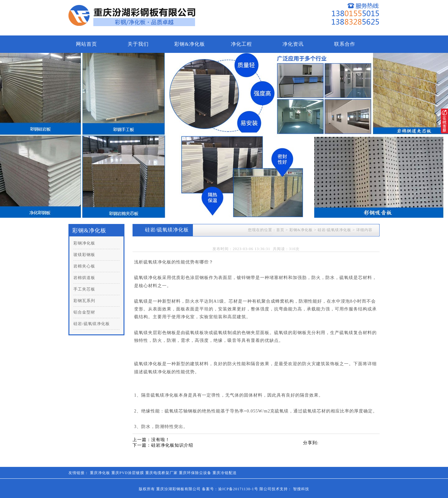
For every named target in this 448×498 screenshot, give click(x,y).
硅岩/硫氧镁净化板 (92, 324)
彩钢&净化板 (189, 44)
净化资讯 (293, 44)
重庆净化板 (100, 473)
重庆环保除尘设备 (195, 473)
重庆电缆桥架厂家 (161, 473)
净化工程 (241, 44)
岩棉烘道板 (84, 278)
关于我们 (138, 44)
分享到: (311, 443)
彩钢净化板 (84, 243)
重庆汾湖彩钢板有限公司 (178, 489)
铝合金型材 (84, 312)
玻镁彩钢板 (84, 255)
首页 (280, 230)
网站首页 (86, 44)
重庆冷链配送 (225, 473)
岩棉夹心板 (84, 266)
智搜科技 (301, 489)
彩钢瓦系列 (84, 301)
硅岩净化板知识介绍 (172, 445)
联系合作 (345, 44)
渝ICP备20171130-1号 (238, 489)
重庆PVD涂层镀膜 (128, 473)
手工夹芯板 (84, 289)
